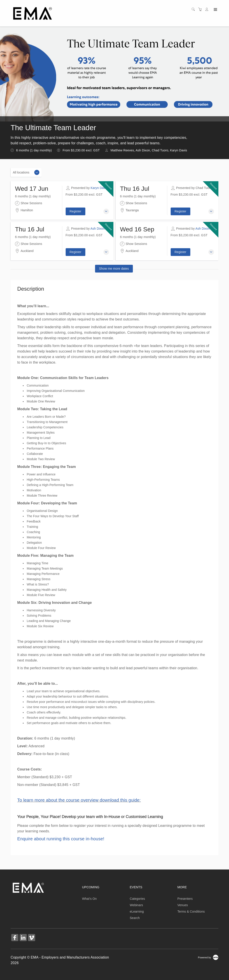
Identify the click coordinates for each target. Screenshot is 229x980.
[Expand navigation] (215, 10)
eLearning (137, 911)
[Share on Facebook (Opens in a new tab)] (15, 938)
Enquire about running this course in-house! (61, 839)
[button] (106, 211)
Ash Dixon (98, 229)
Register (75, 211)
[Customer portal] (208, 10)
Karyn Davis (99, 188)
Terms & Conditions (191, 911)
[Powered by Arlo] (208, 957)
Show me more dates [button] (114, 269)
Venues (183, 905)
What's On (89, 899)
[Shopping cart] (201, 10)
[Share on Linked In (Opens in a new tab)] (23, 938)
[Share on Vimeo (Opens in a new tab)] (32, 938)
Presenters (185, 899)
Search (135, 918)
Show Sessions (29, 203)
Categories (137, 899)
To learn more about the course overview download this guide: (79, 800)
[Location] (26, 172)
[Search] (194, 10)
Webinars (136, 905)
